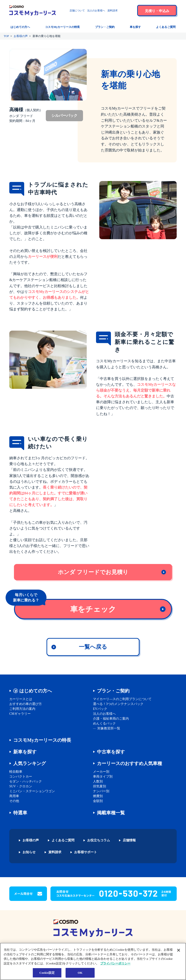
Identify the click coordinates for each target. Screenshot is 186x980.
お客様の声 (21, 36)
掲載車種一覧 (111, 813)
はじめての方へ (36, 691)
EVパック (100, 709)
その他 (14, 801)
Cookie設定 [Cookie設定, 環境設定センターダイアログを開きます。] (47, 973)
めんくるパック (104, 723)
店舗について (77, 10)
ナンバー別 (101, 791)
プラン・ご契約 (113, 691)
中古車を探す (111, 752)
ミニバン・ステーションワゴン (32, 791)
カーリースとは (21, 699)
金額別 (98, 801)
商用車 (14, 796)
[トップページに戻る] (33, 10)
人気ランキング (30, 763)
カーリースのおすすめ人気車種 (130, 763)
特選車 (20, 813)
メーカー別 (101, 772)
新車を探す (25, 752)
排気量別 (100, 786)
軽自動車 (16, 772)
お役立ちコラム (99, 840)
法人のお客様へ (96, 10)
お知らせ (29, 852)
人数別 (98, 781)
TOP (6, 36)
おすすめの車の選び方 (26, 704)
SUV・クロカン (21, 786)
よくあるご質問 (63, 840)
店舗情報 (129, 840)
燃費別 (98, 796)
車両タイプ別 (103, 777)
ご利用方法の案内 (22, 709)
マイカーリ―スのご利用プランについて (122, 699)
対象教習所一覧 (109, 728)
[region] (93, 961)
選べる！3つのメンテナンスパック (118, 704)
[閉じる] (179, 950)
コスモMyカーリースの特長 (42, 740)
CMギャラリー (20, 714)
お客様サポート (86, 852)
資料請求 (113, 10)
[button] (129, 10)
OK (80, 973)
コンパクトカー (21, 777)
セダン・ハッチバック (26, 781)
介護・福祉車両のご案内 (111, 719)
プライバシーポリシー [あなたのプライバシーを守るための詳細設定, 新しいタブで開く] (115, 963)
